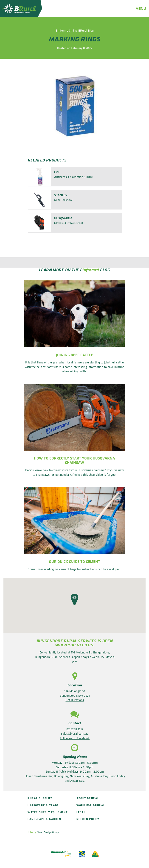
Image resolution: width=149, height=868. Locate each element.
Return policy (88, 819)
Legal (81, 812)
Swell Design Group (48, 832)
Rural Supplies (40, 798)
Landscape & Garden (44, 819)
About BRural (88, 798)
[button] (74, 599)
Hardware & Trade (43, 805)
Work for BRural (91, 805)
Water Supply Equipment (48, 812)
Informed (91, 270)
